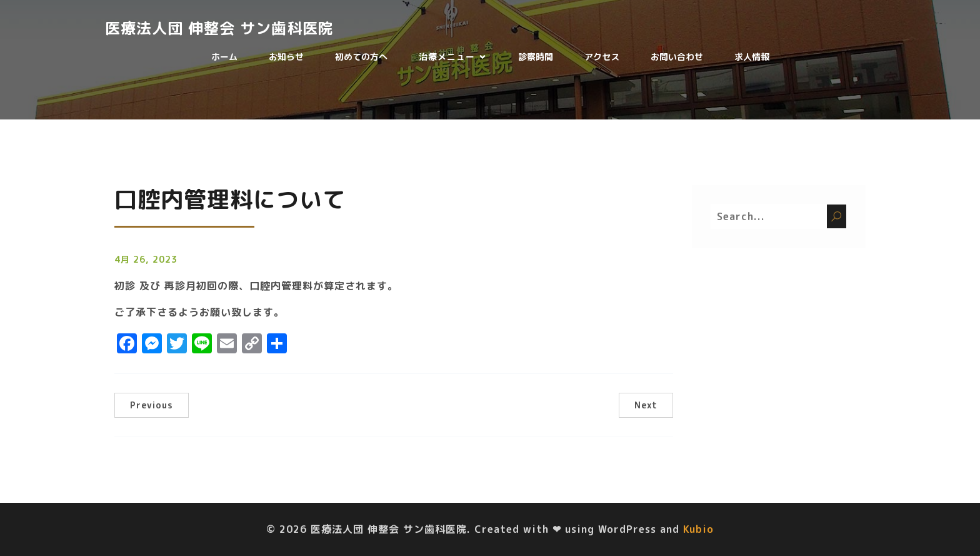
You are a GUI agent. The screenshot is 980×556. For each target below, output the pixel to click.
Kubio (698, 529)
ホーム (224, 57)
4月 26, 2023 (146, 259)
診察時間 (536, 57)
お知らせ (286, 57)
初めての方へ (361, 57)
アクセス (602, 57)
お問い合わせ (677, 57)
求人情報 (752, 57)
